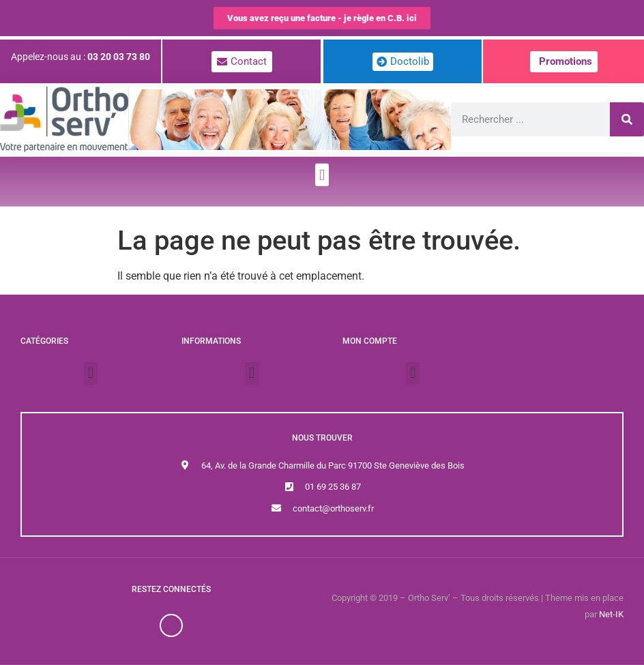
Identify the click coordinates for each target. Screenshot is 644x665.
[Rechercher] (627, 119)
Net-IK (611, 614)
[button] (322, 166)
